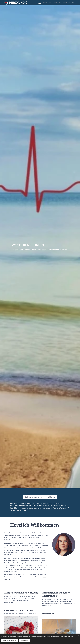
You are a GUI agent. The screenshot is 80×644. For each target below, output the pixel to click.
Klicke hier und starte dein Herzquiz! (19, 610)
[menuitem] (38, 3)
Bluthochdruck (48, 614)
